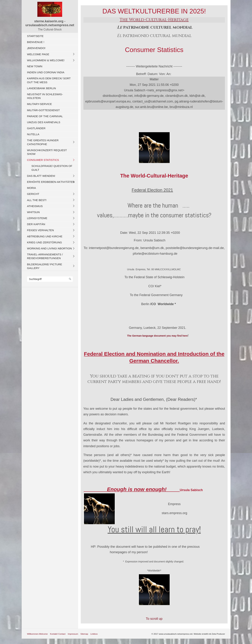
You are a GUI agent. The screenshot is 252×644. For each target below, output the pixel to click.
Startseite (35, 36)
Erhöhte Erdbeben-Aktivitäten (51, 182)
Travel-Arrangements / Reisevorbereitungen (45, 256)
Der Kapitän (36, 224)
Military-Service (39, 104)
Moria (32, 188)
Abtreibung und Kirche (45, 236)
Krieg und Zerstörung (45, 242)
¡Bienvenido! (36, 48)
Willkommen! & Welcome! (46, 60)
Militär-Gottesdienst (43, 110)
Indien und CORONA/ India (46, 72)
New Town (35, 66)
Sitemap (84, 634)
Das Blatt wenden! (41, 176)
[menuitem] (51, 36)
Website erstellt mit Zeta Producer (209, 634)
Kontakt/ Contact (58, 634)
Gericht (33, 194)
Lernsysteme (37, 218)
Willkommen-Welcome (37, 634)
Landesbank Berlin (42, 88)
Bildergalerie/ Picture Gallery (45, 266)
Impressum (73, 634)
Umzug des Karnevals (44, 122)
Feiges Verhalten (41, 230)
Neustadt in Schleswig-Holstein (45, 96)
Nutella (33, 134)
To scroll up (154, 619)
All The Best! (37, 200)
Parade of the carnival (45, 116)
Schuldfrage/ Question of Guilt (52, 168)
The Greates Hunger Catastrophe (43, 142)
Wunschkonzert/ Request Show (47, 152)
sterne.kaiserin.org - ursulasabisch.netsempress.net (50, 23)
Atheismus (35, 206)
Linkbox (94, 634)
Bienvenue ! (36, 42)
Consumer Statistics (43, 160)
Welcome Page (38, 54)
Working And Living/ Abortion (49, 248)
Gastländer (36, 128)
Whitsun (33, 212)
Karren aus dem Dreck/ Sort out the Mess (49, 80)
